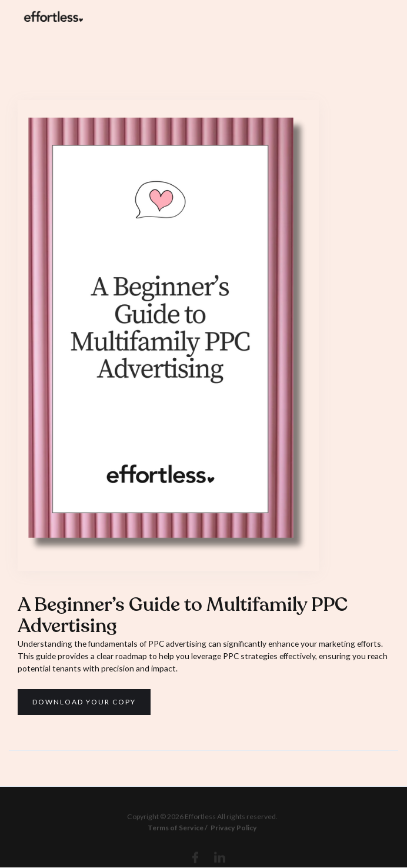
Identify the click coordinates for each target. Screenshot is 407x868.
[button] (379, 16)
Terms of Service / (178, 832)
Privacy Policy (233, 832)
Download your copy (84, 702)
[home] (51, 16)
